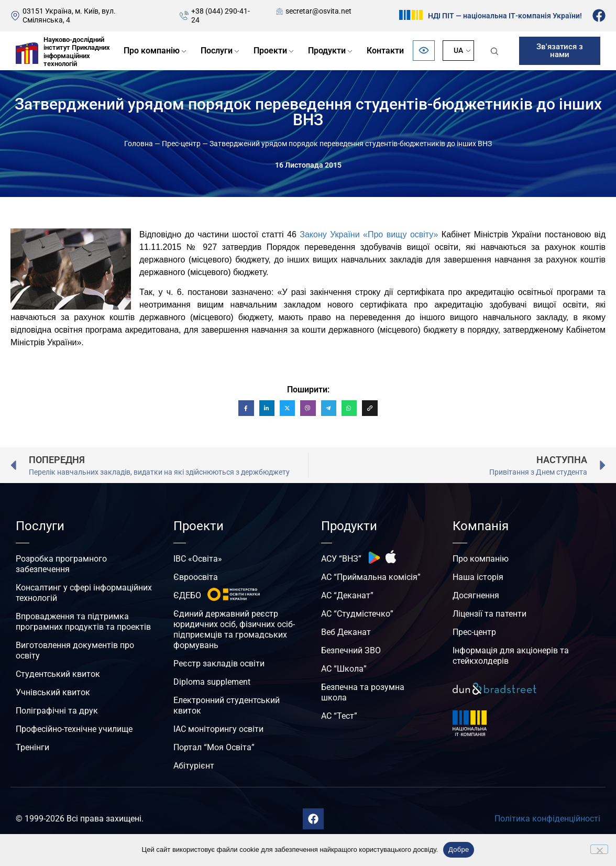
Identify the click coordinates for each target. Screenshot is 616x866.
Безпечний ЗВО (351, 650)
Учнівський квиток (53, 692)
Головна (139, 144)
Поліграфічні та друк (57, 711)
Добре (459, 849)
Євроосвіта (196, 577)
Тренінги (32, 747)
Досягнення (476, 595)
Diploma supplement (212, 682)
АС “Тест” (339, 716)
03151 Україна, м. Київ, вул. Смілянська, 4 (69, 15)
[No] (599, 849)
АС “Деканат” (347, 595)
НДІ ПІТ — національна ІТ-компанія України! (505, 16)
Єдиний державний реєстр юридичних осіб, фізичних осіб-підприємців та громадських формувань (234, 629)
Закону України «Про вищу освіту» (369, 234)
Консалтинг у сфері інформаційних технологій (84, 593)
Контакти (385, 51)
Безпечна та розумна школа (363, 692)
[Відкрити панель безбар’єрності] (424, 51)
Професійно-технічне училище (74, 729)
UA (458, 50)
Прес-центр (181, 144)
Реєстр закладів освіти (219, 664)
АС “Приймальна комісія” (371, 577)
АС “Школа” (344, 669)
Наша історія (478, 577)
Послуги (217, 51)
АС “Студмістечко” (357, 614)
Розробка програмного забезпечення (61, 564)
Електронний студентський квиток (227, 705)
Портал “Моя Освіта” (214, 747)
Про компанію (152, 51)
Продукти (327, 51)
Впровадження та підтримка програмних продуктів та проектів (83, 622)
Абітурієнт (194, 766)
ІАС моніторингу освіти (218, 729)
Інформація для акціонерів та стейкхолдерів (511, 656)
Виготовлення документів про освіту (75, 650)
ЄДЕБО (187, 595)
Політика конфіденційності (547, 819)
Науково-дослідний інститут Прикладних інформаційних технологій (77, 52)
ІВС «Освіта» (198, 559)
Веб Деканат (346, 632)
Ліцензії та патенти (489, 614)
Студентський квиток (58, 674)
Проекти (270, 51)
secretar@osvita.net (318, 11)
